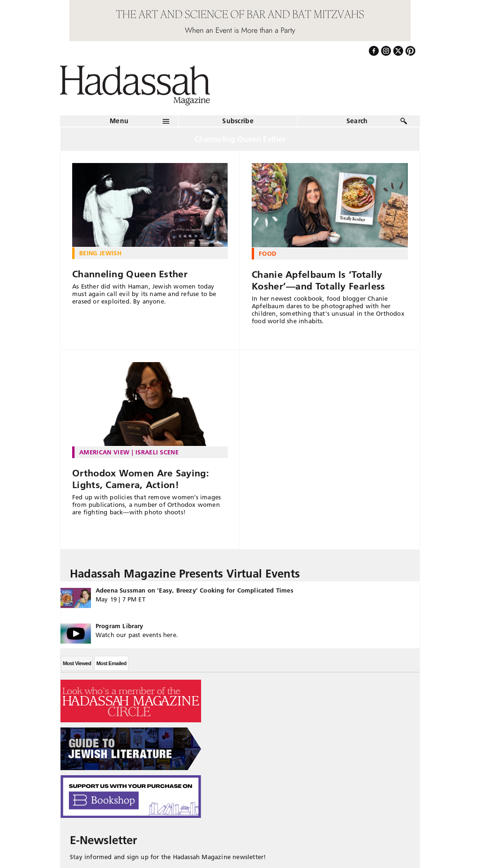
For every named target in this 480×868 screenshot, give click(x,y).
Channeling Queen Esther (130, 274)
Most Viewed (77, 663)
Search (357, 121)
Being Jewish (100, 253)
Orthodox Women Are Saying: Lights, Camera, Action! (141, 479)
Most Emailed (111, 663)
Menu (119, 121)
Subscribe (238, 121)
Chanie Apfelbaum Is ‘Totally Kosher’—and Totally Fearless (318, 280)
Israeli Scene (157, 452)
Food (267, 253)
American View (104, 452)
